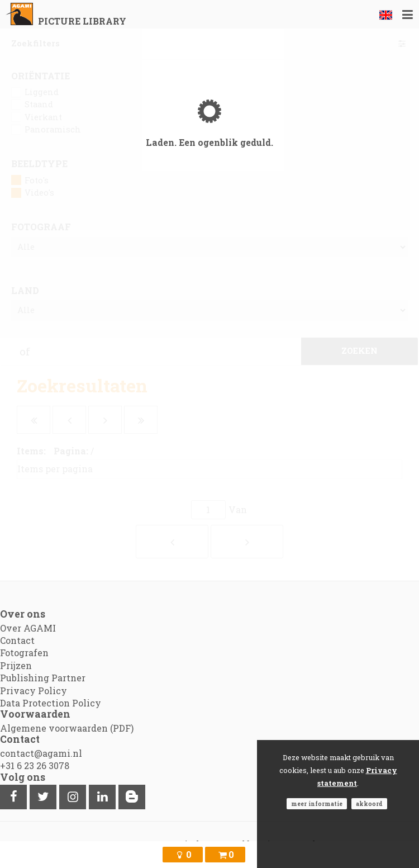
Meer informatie (317, 804)
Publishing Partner (43, 678)
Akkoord (369, 804)
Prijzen (16, 665)
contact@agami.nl (41, 753)
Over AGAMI (28, 628)
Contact (17, 640)
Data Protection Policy (51, 703)
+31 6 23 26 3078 (35, 765)
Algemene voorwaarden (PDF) (67, 728)
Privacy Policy (34, 691)
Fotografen (24, 653)
